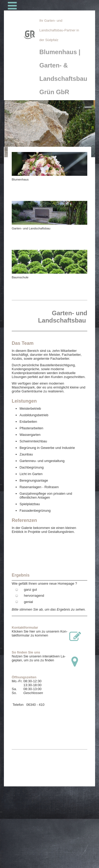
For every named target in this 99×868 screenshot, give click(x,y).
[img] (22, 67)
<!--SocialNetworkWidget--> (49, 720)
